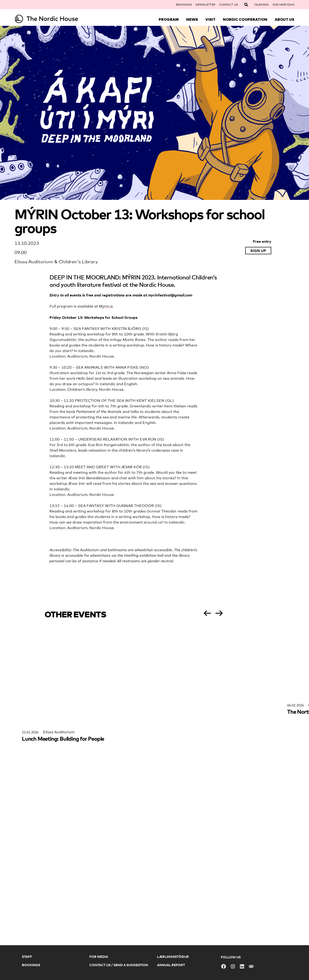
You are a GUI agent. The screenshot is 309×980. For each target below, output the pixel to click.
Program (169, 19)
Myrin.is (106, 306)
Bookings (184, 5)
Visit (210, 19)
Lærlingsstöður (173, 957)
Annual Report (171, 965)
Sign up (258, 251)
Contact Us (228, 5)
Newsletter (205, 5)
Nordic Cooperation (245, 19)
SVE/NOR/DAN (283, 5)
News (192, 19)
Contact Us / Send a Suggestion (119, 965)
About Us (284, 19)
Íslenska (262, 5)
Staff (27, 957)
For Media (99, 957)
